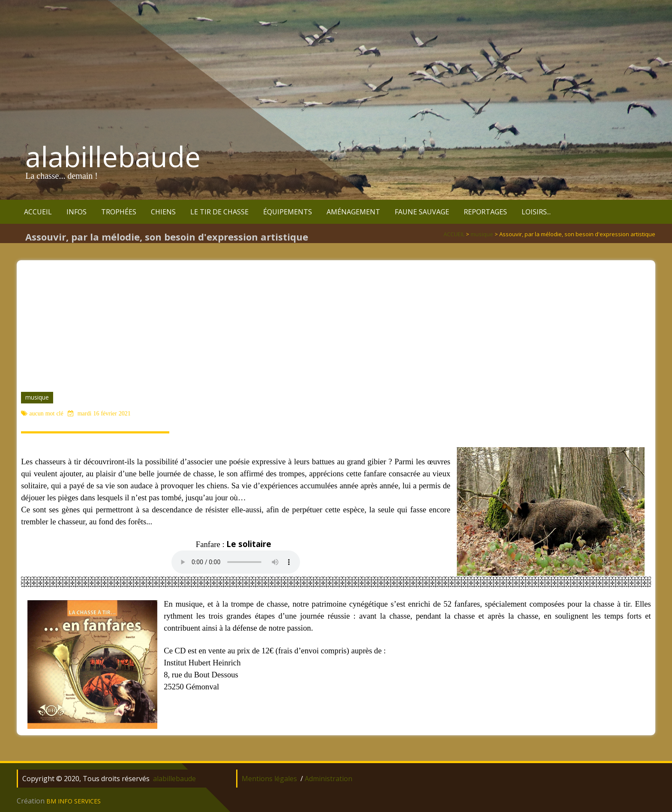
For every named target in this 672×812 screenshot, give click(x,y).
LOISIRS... (536, 212)
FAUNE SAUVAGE (422, 212)
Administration (328, 779)
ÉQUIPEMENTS (288, 212)
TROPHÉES (119, 212)
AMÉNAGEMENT (353, 212)
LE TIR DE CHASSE (219, 212)
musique (37, 397)
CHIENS (163, 212)
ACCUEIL (38, 212)
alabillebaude (113, 156)
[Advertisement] (336, 320)
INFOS (76, 212)
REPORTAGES (485, 212)
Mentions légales (269, 779)
